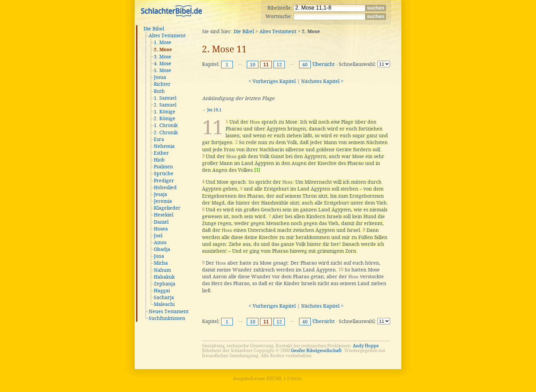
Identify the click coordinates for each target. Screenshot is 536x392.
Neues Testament (169, 311)
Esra (159, 139)
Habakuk (164, 277)
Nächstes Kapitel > (322, 81)
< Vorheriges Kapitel (272, 81)
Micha (161, 263)
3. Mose (163, 57)
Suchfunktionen (167, 318)
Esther (161, 153)
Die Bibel (154, 29)
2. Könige (165, 118)
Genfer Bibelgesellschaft (316, 351)
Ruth (159, 91)
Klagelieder (167, 208)
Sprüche (164, 173)
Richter (162, 84)
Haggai (162, 291)
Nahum (162, 270)
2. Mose (163, 50)
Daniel (161, 222)
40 (305, 65)
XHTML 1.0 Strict (284, 379)
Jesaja (160, 194)
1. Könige (165, 112)
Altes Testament (167, 36)
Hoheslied (165, 187)
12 (279, 65)
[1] (257, 170)
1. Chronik (166, 125)
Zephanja (165, 284)
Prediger (164, 181)
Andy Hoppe (366, 346)
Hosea (161, 229)
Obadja (162, 249)
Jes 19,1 (214, 110)
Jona (159, 256)
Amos (160, 242)
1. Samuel (165, 98)
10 (253, 65)
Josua (160, 77)
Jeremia (163, 201)
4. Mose (163, 64)
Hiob (159, 160)
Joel (158, 236)
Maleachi (164, 304)
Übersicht (324, 64)
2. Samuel (165, 105)
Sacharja (164, 297)
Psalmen (163, 167)
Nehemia (164, 146)
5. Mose (163, 70)
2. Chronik (166, 132)
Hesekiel (164, 215)
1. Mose (163, 42)
